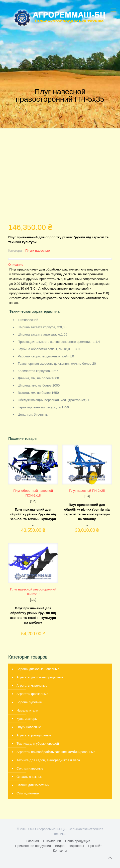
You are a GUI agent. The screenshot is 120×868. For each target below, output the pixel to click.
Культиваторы (27, 719)
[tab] (60, 265)
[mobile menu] (113, 10)
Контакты (60, 851)
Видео (60, 846)
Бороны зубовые (29, 702)
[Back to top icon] (110, 858)
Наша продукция (78, 841)
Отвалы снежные (30, 777)
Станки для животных (33, 785)
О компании (52, 841)
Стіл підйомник (28, 793)
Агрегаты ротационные (34, 735)
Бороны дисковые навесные (38, 669)
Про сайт (95, 846)
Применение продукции (33, 846)
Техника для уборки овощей (38, 744)
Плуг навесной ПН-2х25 (87, 491)
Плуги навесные (38, 251)
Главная (32, 841)
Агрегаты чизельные (32, 686)
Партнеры (76, 846)
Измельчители (27, 710)
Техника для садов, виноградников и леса (48, 760)
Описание (16, 265)
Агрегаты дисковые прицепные (40, 677)
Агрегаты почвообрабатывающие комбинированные (56, 752)
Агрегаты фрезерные (32, 694)
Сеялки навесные (30, 768)
